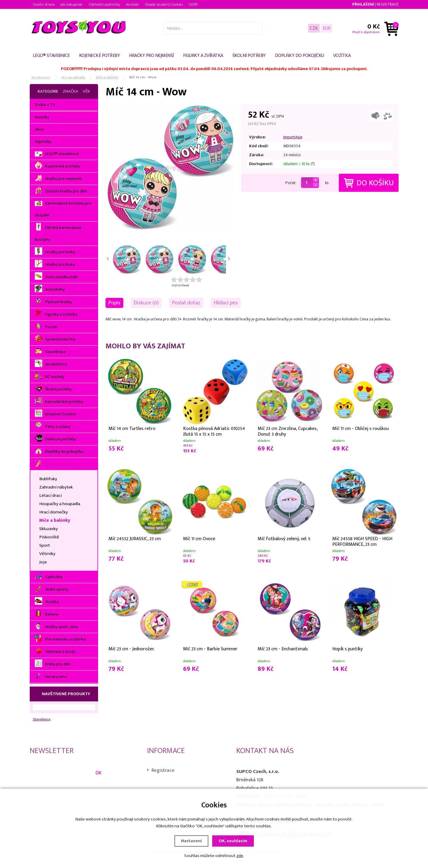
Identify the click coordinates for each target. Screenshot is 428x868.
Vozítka (342, 56)
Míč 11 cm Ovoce (199, 539)
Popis (114, 303)
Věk (86, 91)
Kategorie (48, 91)
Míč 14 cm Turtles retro (132, 429)
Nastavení (191, 841)
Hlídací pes (226, 303)
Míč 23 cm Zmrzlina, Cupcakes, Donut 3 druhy (288, 431)
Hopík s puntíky (347, 649)
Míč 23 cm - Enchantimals (283, 649)
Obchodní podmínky (104, 4)
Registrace (388, 4)
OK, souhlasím (233, 841)
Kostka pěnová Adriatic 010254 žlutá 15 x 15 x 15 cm (214, 431)
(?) (313, 164)
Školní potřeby (249, 56)
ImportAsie (293, 137)
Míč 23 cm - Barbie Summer (210, 649)
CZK (314, 28)
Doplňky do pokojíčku (299, 56)
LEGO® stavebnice (51, 56)
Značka (70, 91)
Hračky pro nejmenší (151, 56)
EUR (327, 28)
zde (240, 856)
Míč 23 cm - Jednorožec (131, 649)
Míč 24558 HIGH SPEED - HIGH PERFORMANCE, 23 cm (362, 541)
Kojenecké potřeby (100, 56)
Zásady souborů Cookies (164, 4)
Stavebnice (42, 719)
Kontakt (132, 4)
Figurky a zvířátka (203, 56)
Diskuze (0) (146, 303)
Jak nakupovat (72, 4)
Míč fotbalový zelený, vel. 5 (284, 539)
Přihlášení (363, 4)
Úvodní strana (44, 4)
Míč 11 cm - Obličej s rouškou (361, 429)
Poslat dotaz (186, 303)
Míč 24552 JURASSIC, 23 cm (135, 539)
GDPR (193, 4)
